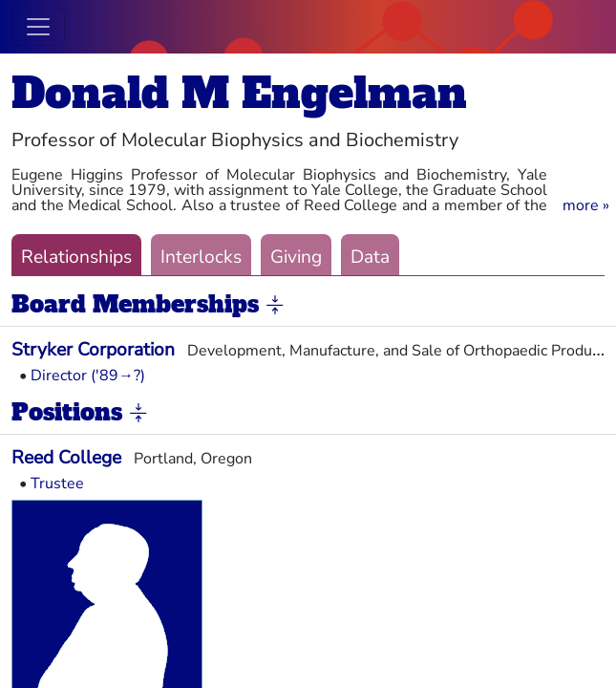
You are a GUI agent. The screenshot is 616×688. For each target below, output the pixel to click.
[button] (586, 205)
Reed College (66, 458)
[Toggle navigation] (38, 27)
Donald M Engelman (239, 93)
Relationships (76, 257)
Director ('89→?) (88, 376)
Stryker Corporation (93, 350)
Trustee (57, 484)
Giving (296, 257)
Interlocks (201, 257)
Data (370, 257)
